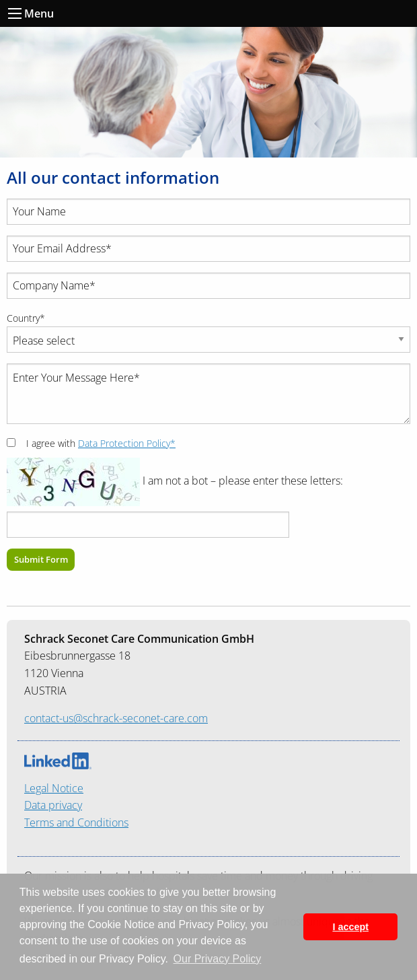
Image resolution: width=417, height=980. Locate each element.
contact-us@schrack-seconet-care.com (116, 718)
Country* (26, 318)
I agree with (101, 443)
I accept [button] (350, 927)
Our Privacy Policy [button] (218, 959)
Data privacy (53, 805)
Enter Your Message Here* (208, 394)
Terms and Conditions (76, 823)
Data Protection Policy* (127, 443)
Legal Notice (54, 788)
